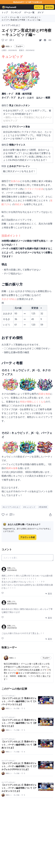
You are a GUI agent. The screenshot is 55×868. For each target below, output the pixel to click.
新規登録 (49, 7)
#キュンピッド (29, 507)
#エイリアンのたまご (11, 507)
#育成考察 (43, 507)
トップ (5, 12)
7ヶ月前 (16, 730)
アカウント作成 (27, 537)
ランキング (16, 12)
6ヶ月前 (16, 708)
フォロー (19, 46)
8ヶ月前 (16, 795)
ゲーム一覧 (29, 12)
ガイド (41, 12)
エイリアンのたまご (30, 17)
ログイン (39, 7)
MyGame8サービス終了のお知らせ (27, 2)
